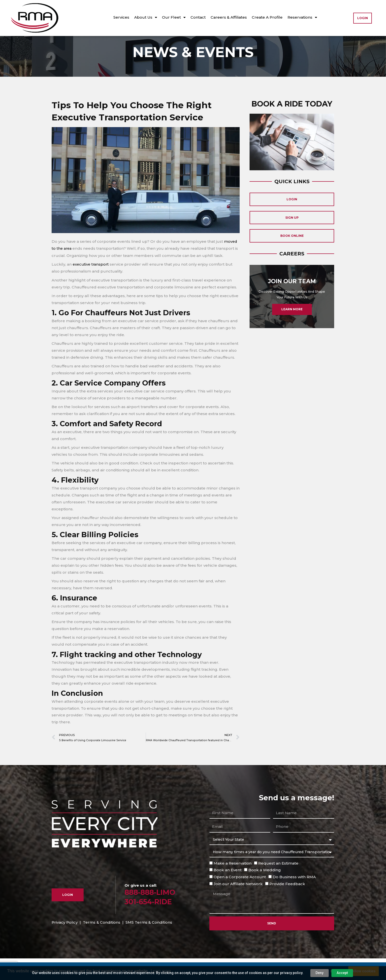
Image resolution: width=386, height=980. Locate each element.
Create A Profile (267, 17)
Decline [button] (337, 971)
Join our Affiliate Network (238, 904)
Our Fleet (174, 17)
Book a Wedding (265, 890)
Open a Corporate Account (240, 897)
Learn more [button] (161, 971)
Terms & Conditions (102, 942)
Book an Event (228, 890)
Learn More (292, 333)
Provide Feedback (287, 904)
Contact (198, 17)
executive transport (91, 284)
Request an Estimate (278, 883)
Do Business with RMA (294, 897)
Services (121, 17)
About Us (146, 17)
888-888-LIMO (151, 912)
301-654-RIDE (149, 922)
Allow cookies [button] (364, 971)
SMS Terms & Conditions (149, 942)
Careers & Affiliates (229, 17)
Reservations (302, 17)
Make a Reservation (233, 883)
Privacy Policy (65, 942)
